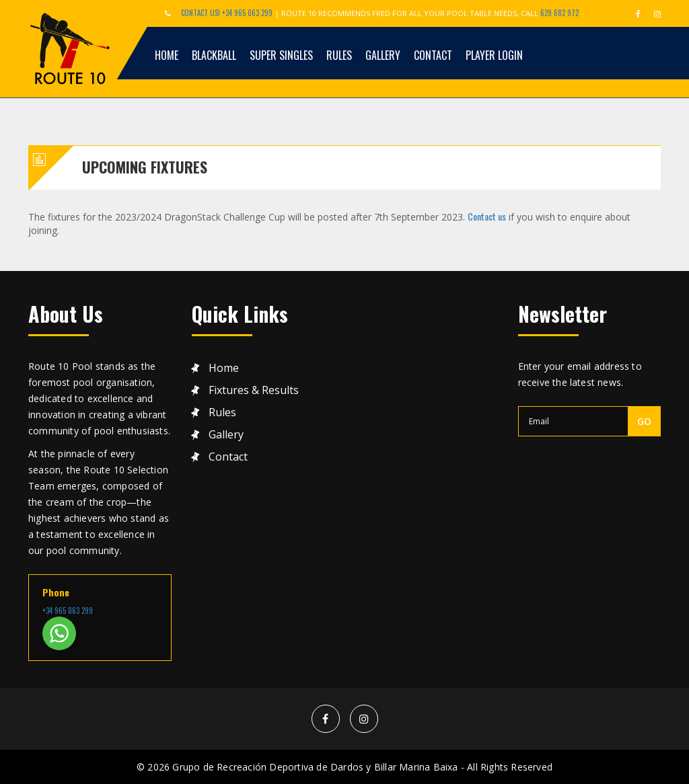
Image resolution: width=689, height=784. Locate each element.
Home (167, 55)
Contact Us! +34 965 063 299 (227, 13)
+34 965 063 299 (68, 611)
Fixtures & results (254, 390)
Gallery (383, 55)
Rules (339, 55)
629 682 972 (559, 13)
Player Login (494, 55)
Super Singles (281, 55)
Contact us (487, 216)
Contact (433, 55)
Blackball (214, 55)
